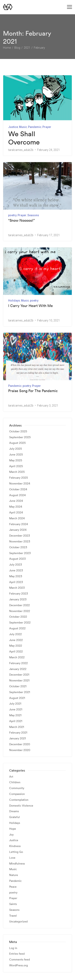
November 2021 (19, 680)
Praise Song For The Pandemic (33, 391)
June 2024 (16, 501)
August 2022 (17, 628)
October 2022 (18, 617)
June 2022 (16, 640)
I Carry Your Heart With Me (30, 305)
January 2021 (17, 738)
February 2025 (18, 478)
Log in (13, 948)
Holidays (14, 300)
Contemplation (19, 800)
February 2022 (18, 663)
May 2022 (16, 646)
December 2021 (19, 675)
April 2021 (16, 721)
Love (12, 858)
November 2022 (20, 611)
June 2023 (16, 570)
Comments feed (19, 960)
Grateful (14, 817)
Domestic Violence (21, 805)
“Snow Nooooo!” (21, 220)
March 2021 (17, 727)
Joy (11, 834)
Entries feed (17, 954)
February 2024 (19, 524)
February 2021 (18, 733)
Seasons (33, 215)
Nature (14, 875)
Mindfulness (17, 863)
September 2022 (20, 622)
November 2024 (20, 483)
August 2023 (17, 559)
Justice (13, 127)
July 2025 (15, 449)
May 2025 (16, 460)
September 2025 (20, 437)
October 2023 (18, 547)
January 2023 (18, 599)
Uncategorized (18, 921)
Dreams (14, 811)
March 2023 (17, 588)
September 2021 (20, 692)
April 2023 (16, 582)
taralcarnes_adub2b (21, 150)
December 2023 (19, 536)
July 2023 (15, 565)
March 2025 (17, 472)
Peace (13, 887)
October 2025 (18, 431)
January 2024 (18, 530)
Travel (13, 916)
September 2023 (20, 553)
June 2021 (16, 709)
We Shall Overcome (24, 138)
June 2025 (16, 454)
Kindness (15, 846)
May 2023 (16, 576)
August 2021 (17, 698)
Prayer (47, 127)
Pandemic (35, 127)
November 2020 (20, 750)
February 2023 (18, 594)
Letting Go (16, 852)
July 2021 (15, 704)
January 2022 (18, 669)
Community (17, 788)
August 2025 (17, 443)
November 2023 (20, 541)
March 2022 (17, 657)
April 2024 (16, 512)
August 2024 (17, 495)
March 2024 (17, 518)
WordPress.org (18, 965)
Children (15, 782)
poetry (12, 215)
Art (11, 776)
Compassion (17, 794)
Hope (13, 829)
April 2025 (16, 466)
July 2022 (15, 634)
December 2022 (19, 605)
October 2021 (18, 686)
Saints (13, 904)
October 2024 (18, 489)
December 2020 (20, 744)
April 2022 (16, 651)
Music (23, 127)
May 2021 (15, 715)
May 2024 (16, 507)
